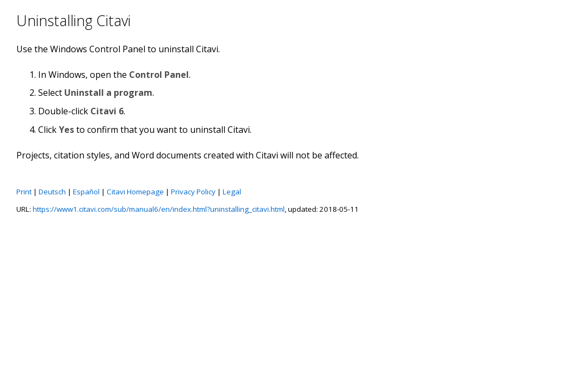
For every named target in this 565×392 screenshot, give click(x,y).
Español (86, 192)
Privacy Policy (193, 192)
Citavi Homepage (135, 192)
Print (24, 192)
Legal (232, 192)
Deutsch (52, 192)
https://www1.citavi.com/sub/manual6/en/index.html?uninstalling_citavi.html (159, 209)
